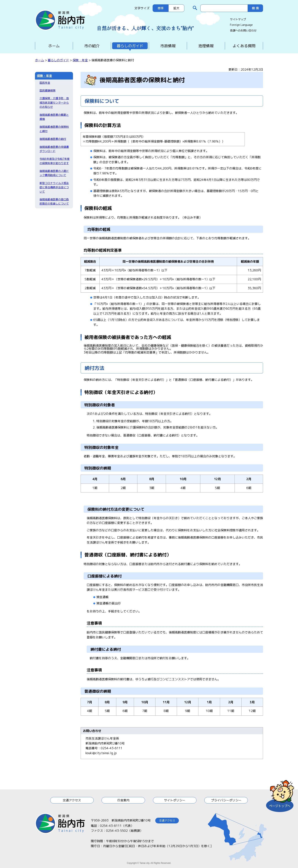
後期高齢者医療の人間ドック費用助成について (54, 173)
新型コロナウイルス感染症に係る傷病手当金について (54, 187)
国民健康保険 (48, 90)
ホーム (54, 46)
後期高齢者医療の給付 (53, 139)
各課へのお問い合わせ (243, 31)
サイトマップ (238, 19)
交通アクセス (72, 800)
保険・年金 (80, 60)
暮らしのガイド (130, 46)
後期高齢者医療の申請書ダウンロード (54, 149)
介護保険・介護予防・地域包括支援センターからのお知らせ (54, 102)
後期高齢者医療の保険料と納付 (54, 129)
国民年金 (45, 83)
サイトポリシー (175, 800)
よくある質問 (244, 46)
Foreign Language (241, 25)
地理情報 (206, 46)
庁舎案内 (123, 800)
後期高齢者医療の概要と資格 (54, 117)
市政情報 (168, 46)
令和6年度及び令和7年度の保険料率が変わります (55, 161)
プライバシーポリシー (226, 800)
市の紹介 (92, 46)
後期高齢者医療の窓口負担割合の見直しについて (54, 201)
